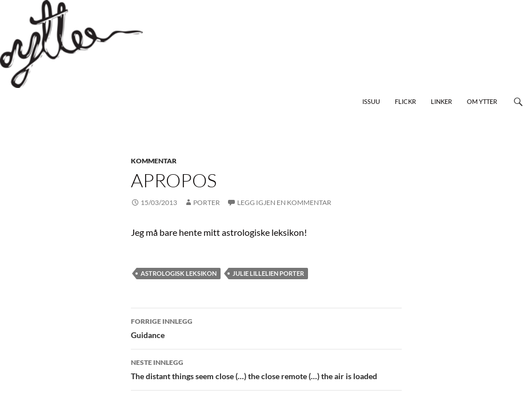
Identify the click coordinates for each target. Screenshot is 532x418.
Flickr (405, 101)
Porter (207, 202)
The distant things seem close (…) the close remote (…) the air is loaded (266, 368)
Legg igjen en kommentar (284, 202)
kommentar (154, 161)
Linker (441, 101)
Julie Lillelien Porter (268, 273)
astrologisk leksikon (179, 273)
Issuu (371, 101)
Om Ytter (482, 101)
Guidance (266, 327)
